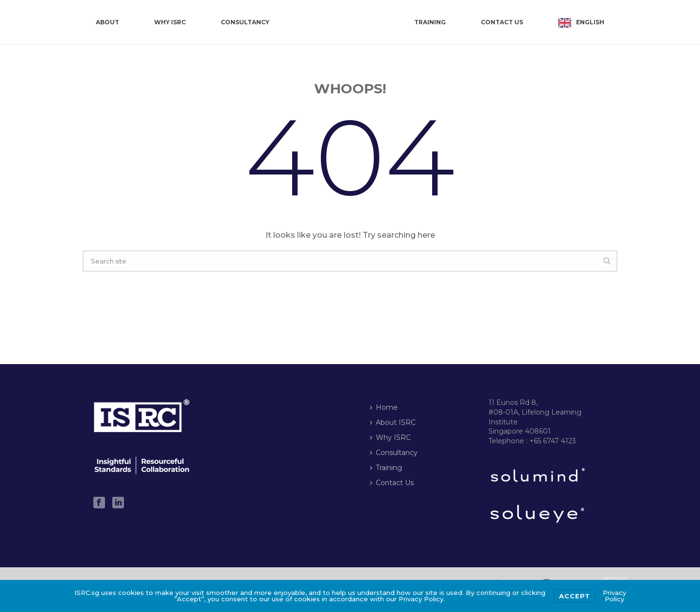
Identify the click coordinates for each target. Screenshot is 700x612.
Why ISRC (170, 22)
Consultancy (245, 22)
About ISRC (393, 422)
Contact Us (502, 22)
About (107, 22)
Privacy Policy (614, 596)
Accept (575, 596)
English (590, 22)
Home (384, 407)
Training (430, 22)
